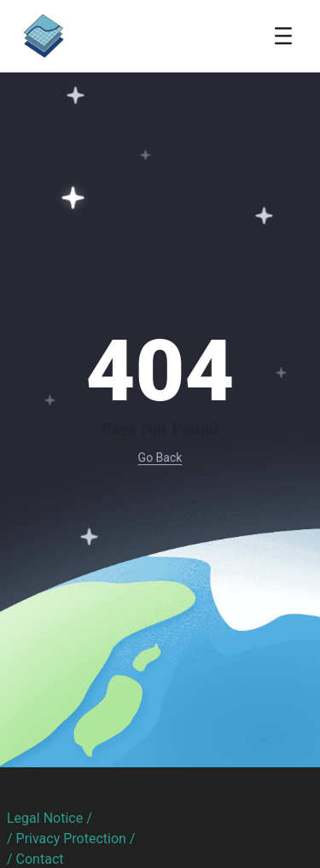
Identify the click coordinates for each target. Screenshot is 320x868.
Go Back (160, 457)
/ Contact (35, 859)
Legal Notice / (49, 818)
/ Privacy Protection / (71, 839)
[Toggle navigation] (283, 36)
